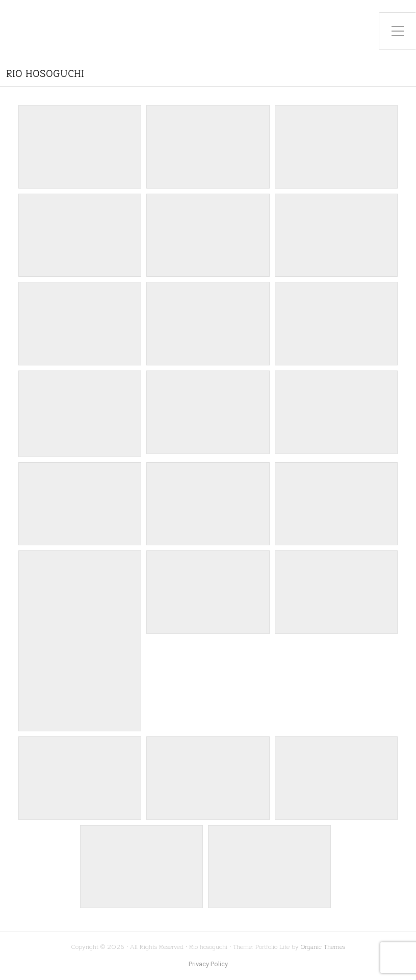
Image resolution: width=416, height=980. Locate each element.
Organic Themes (323, 947)
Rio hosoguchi (45, 74)
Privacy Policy (208, 964)
